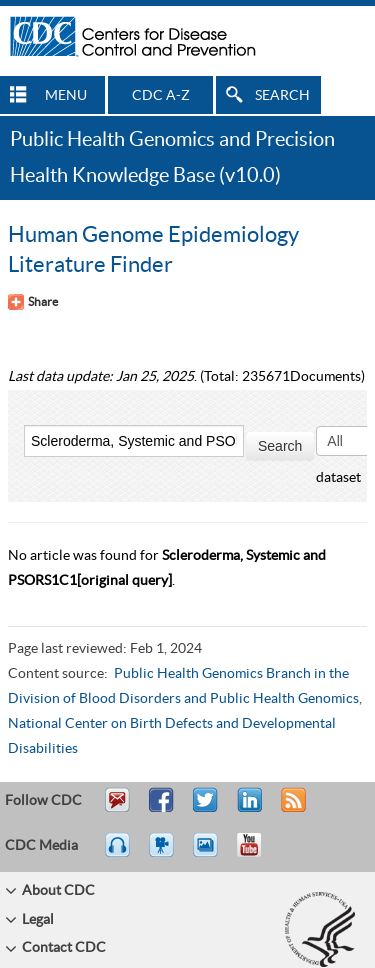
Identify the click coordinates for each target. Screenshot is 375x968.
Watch (164, 854)
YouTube (259, 854)
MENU (66, 96)
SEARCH (282, 96)
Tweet (206, 809)
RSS (291, 809)
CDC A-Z (161, 96)
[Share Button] (33, 302)
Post (247, 809)
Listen (118, 854)
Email (117, 809)
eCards (210, 854)
